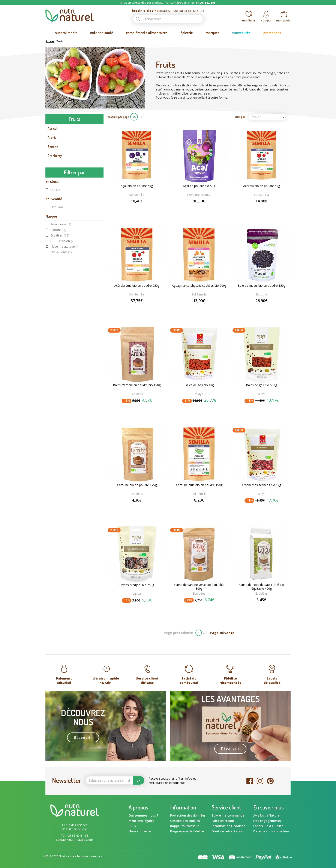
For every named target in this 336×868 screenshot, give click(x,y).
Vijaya (58, 319)
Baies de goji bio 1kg (199, 385)
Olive (51, 201)
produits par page (118, 117)
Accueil (50, 41)
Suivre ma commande (228, 815)
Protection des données (188, 815)
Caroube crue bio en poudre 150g (199, 485)
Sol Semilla (60, 313)
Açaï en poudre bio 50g (199, 186)
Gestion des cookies (185, 821)
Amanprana (61, 269)
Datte (52, 165)
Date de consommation (271, 831)
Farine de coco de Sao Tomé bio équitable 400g (261, 587)
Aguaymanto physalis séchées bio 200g (199, 286)
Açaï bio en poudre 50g (137, 186)
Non (57, 251)
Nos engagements (267, 821)
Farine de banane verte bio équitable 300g (199, 587)
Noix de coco (56, 192)
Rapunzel (59, 302)
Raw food (60, 390)
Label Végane (62, 385)
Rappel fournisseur (184, 826)
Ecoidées (60, 280)
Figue (51, 174)
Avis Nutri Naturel (267, 815)
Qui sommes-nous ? (143, 815)
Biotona (58, 274)
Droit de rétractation (228, 831)
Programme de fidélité (187, 831)
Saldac (57, 308)
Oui (56, 234)
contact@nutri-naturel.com (74, 840)
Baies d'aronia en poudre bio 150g (137, 385)
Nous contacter (140, 831)
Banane (53, 147)
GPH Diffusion (62, 286)
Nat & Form (61, 297)
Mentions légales (141, 821)
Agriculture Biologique (69, 379)
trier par (240, 117)
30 (142, 117)
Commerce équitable (68, 373)
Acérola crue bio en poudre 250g (137, 286)
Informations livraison (229, 826)
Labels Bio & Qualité (268, 826)
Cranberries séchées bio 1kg (261, 485)
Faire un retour (223, 821)
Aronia (52, 137)
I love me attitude (65, 291)
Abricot (53, 128)
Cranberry (55, 156)
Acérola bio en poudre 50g (262, 186)
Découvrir (83, 737)
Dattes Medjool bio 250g (137, 585)
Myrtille (53, 183)
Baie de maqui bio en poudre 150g (262, 286)
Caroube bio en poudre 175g (137, 485)
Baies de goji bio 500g (261, 385)
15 (134, 117)
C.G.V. (133, 826)
